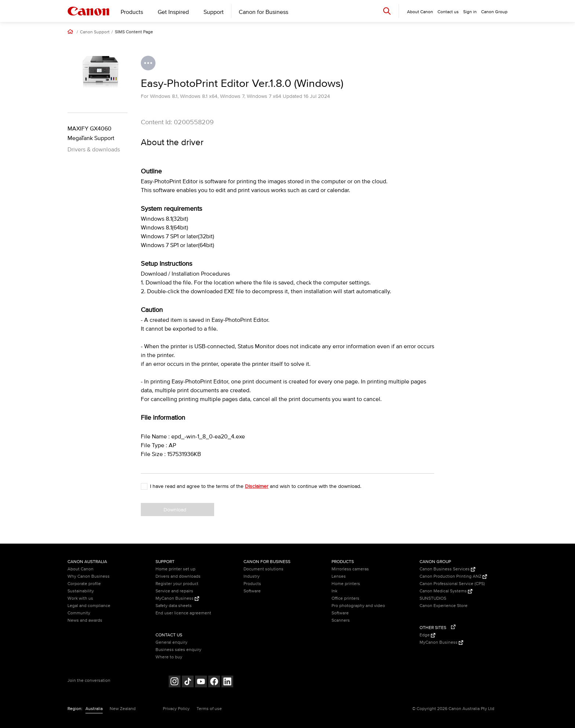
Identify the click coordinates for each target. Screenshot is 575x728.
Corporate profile (84, 584)
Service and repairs (174, 591)
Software (252, 591)
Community (79, 613)
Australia (94, 709)
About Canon (80, 569)
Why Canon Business (89, 576)
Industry (252, 576)
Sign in (470, 12)
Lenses (339, 576)
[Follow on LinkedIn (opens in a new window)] (227, 682)
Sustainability (81, 591)
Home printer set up (175, 569)
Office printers (345, 598)
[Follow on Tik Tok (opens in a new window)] (188, 682)
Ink (334, 591)
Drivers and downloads (178, 576)
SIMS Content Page (134, 32)
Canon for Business (263, 12)
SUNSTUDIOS (433, 598)
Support (214, 12)
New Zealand (123, 709)
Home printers (346, 584)
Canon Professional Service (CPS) (452, 584)
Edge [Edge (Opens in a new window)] (427, 635)
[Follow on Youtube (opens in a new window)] (201, 682)
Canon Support (95, 32)
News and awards (85, 620)
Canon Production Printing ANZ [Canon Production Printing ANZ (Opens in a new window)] (453, 576)
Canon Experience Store (444, 606)
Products (132, 12)
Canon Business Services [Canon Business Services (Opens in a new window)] (447, 569)
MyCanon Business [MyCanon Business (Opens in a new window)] (177, 598)
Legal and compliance (89, 606)
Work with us (80, 598)
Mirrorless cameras (350, 569)
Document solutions (263, 569)
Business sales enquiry (178, 650)
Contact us (448, 12)
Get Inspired (173, 12)
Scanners (341, 620)
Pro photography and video (358, 606)
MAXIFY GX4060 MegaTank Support (91, 133)
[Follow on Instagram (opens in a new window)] (175, 682)
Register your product (177, 584)
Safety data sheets (174, 606)
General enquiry (171, 642)
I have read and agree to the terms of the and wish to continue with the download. (256, 486)
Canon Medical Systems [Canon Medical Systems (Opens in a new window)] (446, 591)
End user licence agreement (183, 613)
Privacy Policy (176, 709)
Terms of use (209, 709)
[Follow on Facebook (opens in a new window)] (214, 682)
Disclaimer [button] (257, 486)
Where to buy (169, 657)
